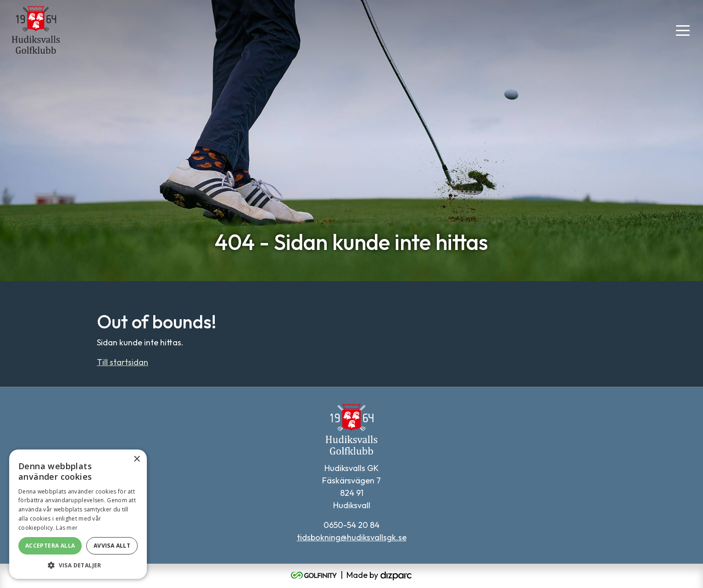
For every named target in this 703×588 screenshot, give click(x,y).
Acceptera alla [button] (50, 546)
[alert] (78, 514)
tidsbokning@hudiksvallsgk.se (352, 537)
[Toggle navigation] (683, 30)
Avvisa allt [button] (112, 546)
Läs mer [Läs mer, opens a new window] (67, 528)
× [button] (137, 459)
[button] (78, 565)
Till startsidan (123, 362)
